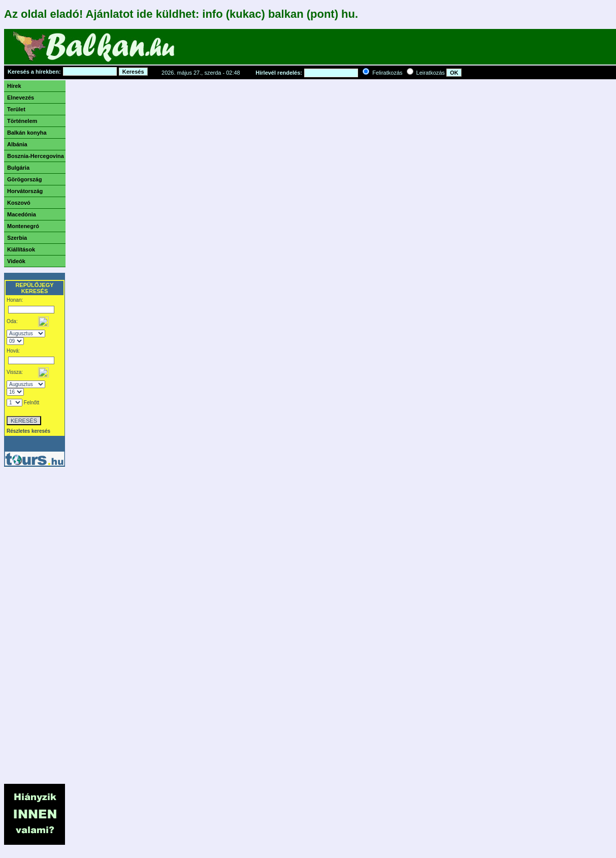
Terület (16, 109)
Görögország (24, 179)
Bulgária (18, 168)
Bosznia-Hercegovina (36, 156)
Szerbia (17, 238)
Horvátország (25, 191)
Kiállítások (21, 249)
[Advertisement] (369, 49)
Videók (16, 261)
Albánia (17, 144)
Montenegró (23, 226)
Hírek (14, 86)
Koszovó (19, 203)
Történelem (22, 121)
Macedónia (22, 214)
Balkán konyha (27, 133)
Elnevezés (21, 98)
